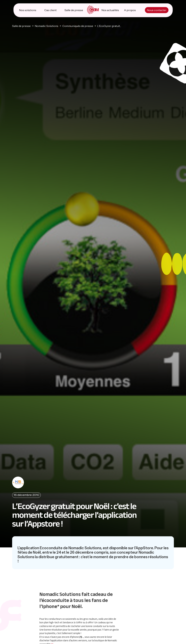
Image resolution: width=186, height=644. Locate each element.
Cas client (50, 10)
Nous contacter (157, 10)
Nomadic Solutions (46, 26)
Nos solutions (28, 10)
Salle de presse (74, 10)
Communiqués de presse (78, 26)
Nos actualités (110, 10)
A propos (130, 10)
